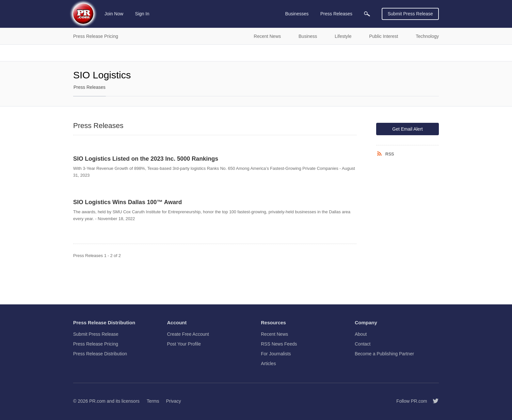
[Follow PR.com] (433, 401)
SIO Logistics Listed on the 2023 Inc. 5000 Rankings (146, 159)
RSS (390, 154)
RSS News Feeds (279, 344)
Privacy (173, 401)
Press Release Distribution (100, 354)
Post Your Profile (184, 344)
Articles (268, 363)
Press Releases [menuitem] (336, 14)
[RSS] (381, 154)
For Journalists (276, 354)
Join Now (114, 14)
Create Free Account (188, 334)
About (361, 334)
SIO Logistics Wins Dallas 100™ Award (128, 202)
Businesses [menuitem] (297, 14)
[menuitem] (367, 14)
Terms (153, 401)
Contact (363, 344)
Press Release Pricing (96, 344)
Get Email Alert (407, 129)
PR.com (97, 401)
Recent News (274, 334)
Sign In (142, 14)
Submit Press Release (410, 14)
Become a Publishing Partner (384, 354)
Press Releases (89, 87)
